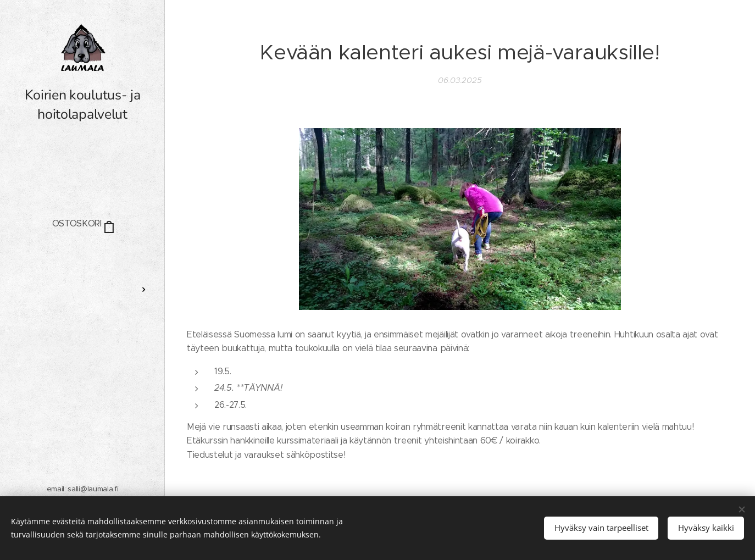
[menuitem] (82, 257)
